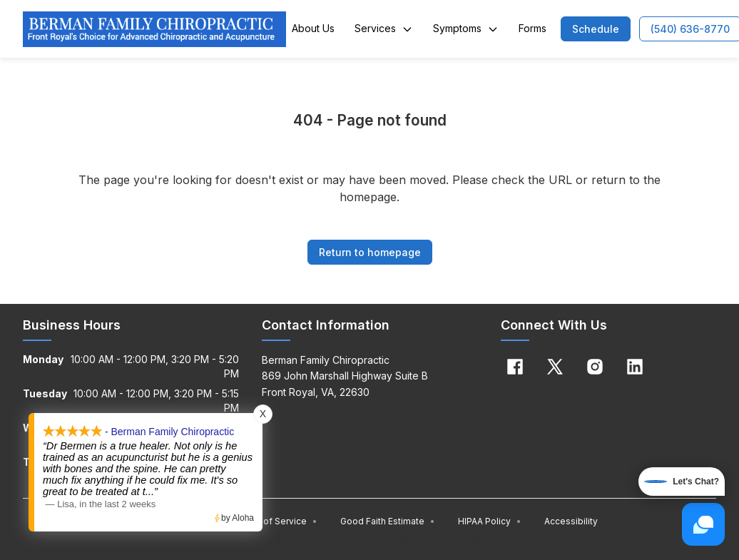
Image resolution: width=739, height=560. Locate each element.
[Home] (154, 29)
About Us (313, 28)
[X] (555, 367)
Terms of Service (276, 521)
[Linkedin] (635, 367)
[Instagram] (595, 367)
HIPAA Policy (490, 521)
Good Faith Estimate (388, 521)
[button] (596, 29)
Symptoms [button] (466, 28)
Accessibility (571, 521)
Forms (532, 28)
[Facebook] (515, 367)
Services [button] (384, 28)
